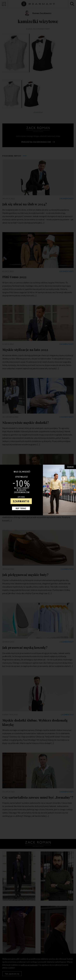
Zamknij (70, 467)
